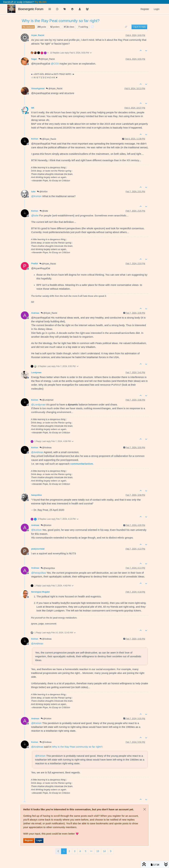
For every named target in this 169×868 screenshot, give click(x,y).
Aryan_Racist (38, 35)
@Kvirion (42, 192)
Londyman (36, 373)
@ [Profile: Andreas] (37, 452)
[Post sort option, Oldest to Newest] (126, 27)
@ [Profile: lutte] (35, 215)
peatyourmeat (38, 549)
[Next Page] (111, 851)
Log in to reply (139, 27)
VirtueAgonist (38, 89)
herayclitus (37, 495)
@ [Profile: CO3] (55, 64)
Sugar (34, 59)
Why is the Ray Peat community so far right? (77, 747)
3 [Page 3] (75, 851)
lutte (33, 192)
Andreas (35, 313)
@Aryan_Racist (47, 59)
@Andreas (46, 448)
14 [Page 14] (104, 851)
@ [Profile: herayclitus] (39, 573)
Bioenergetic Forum (31, 9)
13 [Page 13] (98, 851)
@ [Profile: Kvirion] (36, 196)
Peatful (35, 264)
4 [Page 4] (80, 851)
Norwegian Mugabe (40, 592)
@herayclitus (48, 568)
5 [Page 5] (86, 851)
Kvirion (35, 139)
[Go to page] (91, 851)
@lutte (44, 211)
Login (39, 840)
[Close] (145, 809)
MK (33, 108)
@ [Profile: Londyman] (38, 404)
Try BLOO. (40, 2)
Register (29, 840)
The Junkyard (28, 27)
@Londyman (47, 400)
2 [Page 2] (69, 851)
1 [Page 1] (64, 851)
